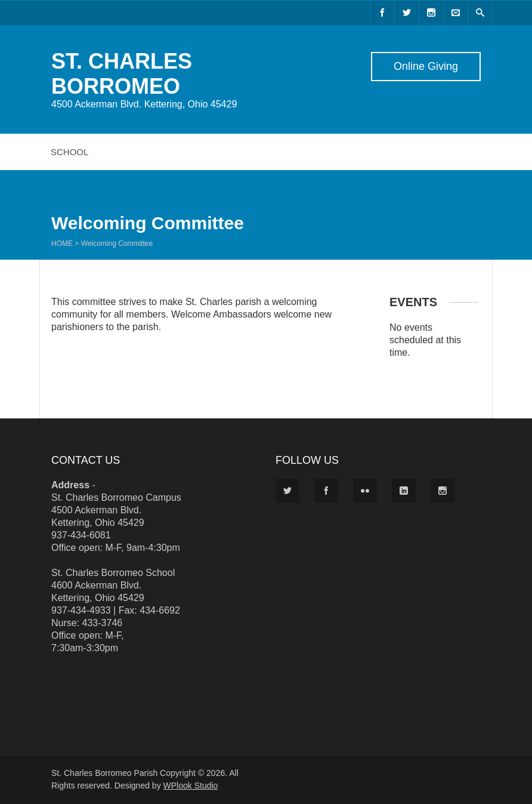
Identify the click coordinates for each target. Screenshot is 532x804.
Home (62, 244)
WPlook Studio (191, 785)
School (69, 152)
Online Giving (426, 66)
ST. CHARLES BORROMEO (122, 74)
